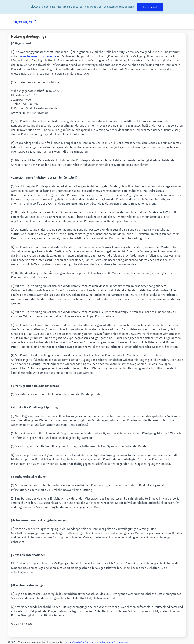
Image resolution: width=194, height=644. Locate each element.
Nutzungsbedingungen (76, 642)
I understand (150, 7)
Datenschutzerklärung (103, 642)
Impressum (123, 642)
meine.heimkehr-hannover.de (38, 56)
